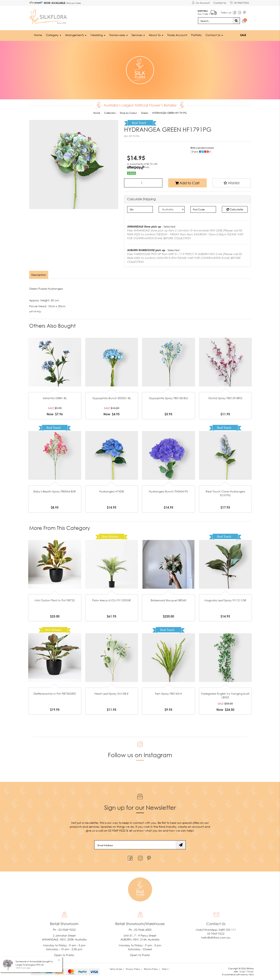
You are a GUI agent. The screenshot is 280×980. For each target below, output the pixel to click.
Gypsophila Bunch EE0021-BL (112, 398)
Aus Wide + (207, 12)
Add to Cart (187, 183)
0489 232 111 (227, 930)
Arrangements (76, 35)
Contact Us (220, 3)
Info (147, 167)
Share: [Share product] (201, 152)
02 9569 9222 (239, 2)
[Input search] (215, 21)
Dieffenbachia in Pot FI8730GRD (55, 694)
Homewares (119, 35)
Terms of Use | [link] (117, 969)
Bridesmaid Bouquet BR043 (168, 600)
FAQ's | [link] (166, 969)
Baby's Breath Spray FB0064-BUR (55, 491)
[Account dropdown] (201, 3)
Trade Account (177, 35)
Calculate (235, 209)
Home (38, 35)
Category (54, 35)
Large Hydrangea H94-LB (30, 965)
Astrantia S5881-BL (55, 398)
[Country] (172, 209)
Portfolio (196, 35)
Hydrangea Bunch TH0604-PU (168, 491)
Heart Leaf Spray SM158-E (112, 694)
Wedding (98, 35)
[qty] (140, 209)
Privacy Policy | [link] (134, 969)
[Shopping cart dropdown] (244, 22)
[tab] (39, 275)
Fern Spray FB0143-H (168, 694)
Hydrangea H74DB (112, 491)
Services (138, 35)
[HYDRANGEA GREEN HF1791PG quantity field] (143, 183)
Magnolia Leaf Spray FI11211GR (225, 600)
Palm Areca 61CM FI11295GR (112, 600)
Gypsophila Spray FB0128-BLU (168, 398)
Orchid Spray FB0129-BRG (225, 398)
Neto (251, 974)
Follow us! (226, 13)
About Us (156, 35)
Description (39, 275)
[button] (232, 183)
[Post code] (203, 209)
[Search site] (236, 21)
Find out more (73, 3)
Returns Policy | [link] (152, 969)
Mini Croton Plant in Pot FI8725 (55, 600)
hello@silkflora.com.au (216, 937)
